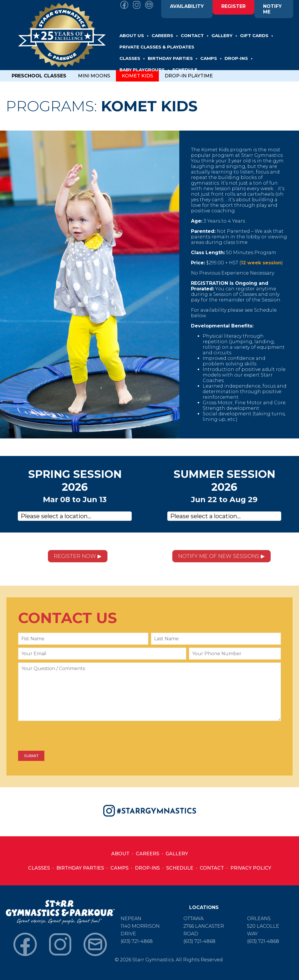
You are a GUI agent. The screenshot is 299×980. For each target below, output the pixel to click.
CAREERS (162, 35)
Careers (147, 854)
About (120, 854)
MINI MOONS (94, 76)
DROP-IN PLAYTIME (189, 76)
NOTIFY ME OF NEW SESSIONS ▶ (221, 556)
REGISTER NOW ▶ (78, 556)
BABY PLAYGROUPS (142, 70)
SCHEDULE (185, 70)
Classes (39, 868)
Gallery (177, 854)
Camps (119, 868)
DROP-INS (236, 58)
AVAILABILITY (187, 6)
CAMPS (209, 58)
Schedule (180, 868)
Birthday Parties (80, 868)
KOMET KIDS (137, 76)
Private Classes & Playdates (157, 47)
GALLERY (222, 35)
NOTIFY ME (272, 9)
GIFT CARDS (254, 35)
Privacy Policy (251, 868)
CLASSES (130, 58)
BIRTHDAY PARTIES (170, 58)
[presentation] (62, 736)
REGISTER (233, 6)
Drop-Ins (147, 868)
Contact (212, 868)
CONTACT (192, 35)
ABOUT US (132, 35)
